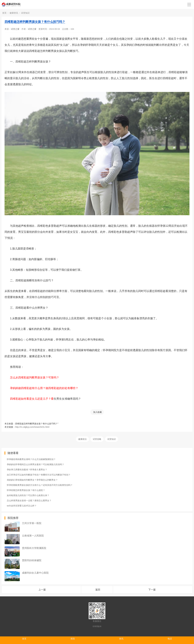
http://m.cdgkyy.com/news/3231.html (32, 427)
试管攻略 (97, 439)
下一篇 (152, 590)
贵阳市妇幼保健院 (32, 560)
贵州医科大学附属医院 (34, 548)
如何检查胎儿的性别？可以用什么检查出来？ (28, 495)
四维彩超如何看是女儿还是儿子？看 (32, 399)
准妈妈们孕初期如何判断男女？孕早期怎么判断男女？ (32, 480)
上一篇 (42, 590)
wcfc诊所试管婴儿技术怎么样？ (22, 506)
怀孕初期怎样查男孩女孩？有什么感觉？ (26, 490)
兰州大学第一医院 (32, 523)
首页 (4, 13)
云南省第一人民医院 (33, 536)
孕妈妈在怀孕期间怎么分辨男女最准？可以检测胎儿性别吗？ (35, 464)
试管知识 (25, 13)
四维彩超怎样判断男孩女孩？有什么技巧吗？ (35, 22)
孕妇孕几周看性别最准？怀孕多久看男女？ (27, 470)
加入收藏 (97, 412)
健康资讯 (14, 13)
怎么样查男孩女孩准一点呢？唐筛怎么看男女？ (29, 501)
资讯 (121, 639)
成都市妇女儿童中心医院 (35, 573)
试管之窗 (15, 29)
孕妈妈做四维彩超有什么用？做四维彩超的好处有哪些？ (44, 388)
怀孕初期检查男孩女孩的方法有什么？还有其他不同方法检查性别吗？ (40, 485)
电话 (170, 639)
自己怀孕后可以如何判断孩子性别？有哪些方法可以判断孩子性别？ (39, 475)
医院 (73, 639)
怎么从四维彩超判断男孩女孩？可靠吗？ (35, 378)
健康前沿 (82, 439)
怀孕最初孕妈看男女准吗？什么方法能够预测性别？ (31, 459)
